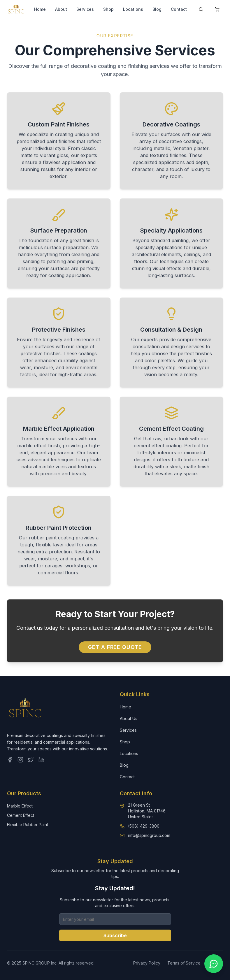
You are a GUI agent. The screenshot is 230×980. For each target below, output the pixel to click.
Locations (133, 9)
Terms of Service (184, 963)
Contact (179, 9)
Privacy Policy (147, 963)
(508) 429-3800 (144, 826)
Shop (108, 9)
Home (40, 9)
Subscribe (115, 935)
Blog (157, 9)
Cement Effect (21, 815)
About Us (129, 718)
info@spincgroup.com (149, 835)
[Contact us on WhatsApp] (214, 964)
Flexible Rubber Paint (28, 825)
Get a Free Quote (115, 647)
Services (85, 9)
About (61, 9)
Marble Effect (20, 806)
